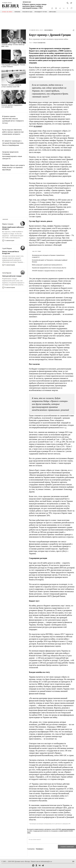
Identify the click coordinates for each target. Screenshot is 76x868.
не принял (38, 126)
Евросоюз (53, 12)
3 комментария (9, 240)
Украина (17, 12)
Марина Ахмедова (8, 224)
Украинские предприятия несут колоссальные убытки (49, 268)
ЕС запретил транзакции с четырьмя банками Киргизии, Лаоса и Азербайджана (13, 143)
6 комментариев (10, 265)
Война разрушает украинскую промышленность (47, 265)
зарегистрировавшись (68, 829)
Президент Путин (41, 12)
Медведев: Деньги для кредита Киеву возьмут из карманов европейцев (13, 167)
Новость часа (27, 2)
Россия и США (27, 12)
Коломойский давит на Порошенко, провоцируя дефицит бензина (50, 261)
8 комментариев (10, 287)
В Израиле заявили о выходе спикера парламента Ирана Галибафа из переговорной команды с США (34, 6)
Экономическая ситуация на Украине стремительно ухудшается (48, 256)
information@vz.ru (46, 861)
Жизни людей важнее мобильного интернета (13, 228)
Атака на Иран (7, 12)
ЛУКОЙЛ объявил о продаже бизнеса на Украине (47, 271)
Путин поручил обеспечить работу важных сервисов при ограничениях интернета (13, 132)
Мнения (5, 219)
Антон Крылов (7, 273)
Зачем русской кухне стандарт (12, 276)
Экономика (49, 30)
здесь (29, 833)
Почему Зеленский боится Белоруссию (11, 252)
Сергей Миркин (7, 248)
